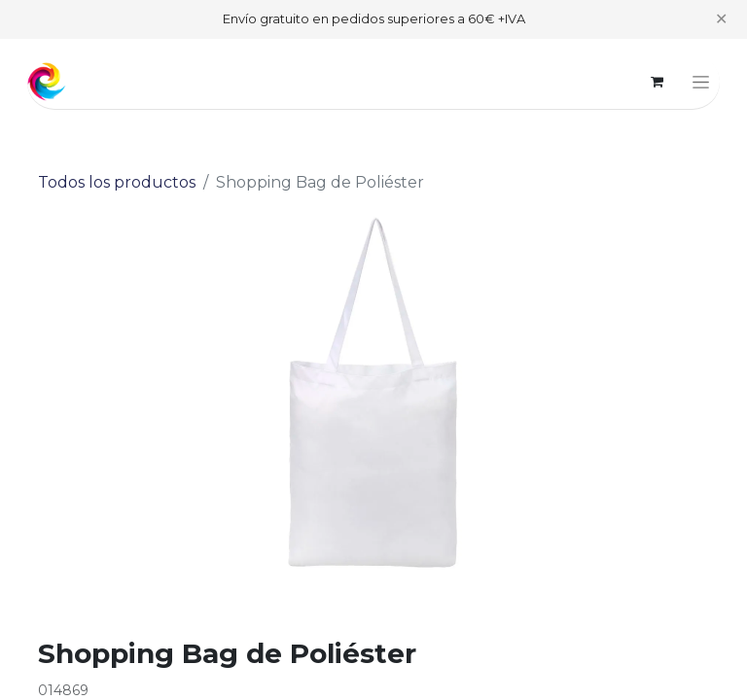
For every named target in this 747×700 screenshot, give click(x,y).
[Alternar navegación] (701, 82)
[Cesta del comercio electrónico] (657, 82)
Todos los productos (117, 182)
